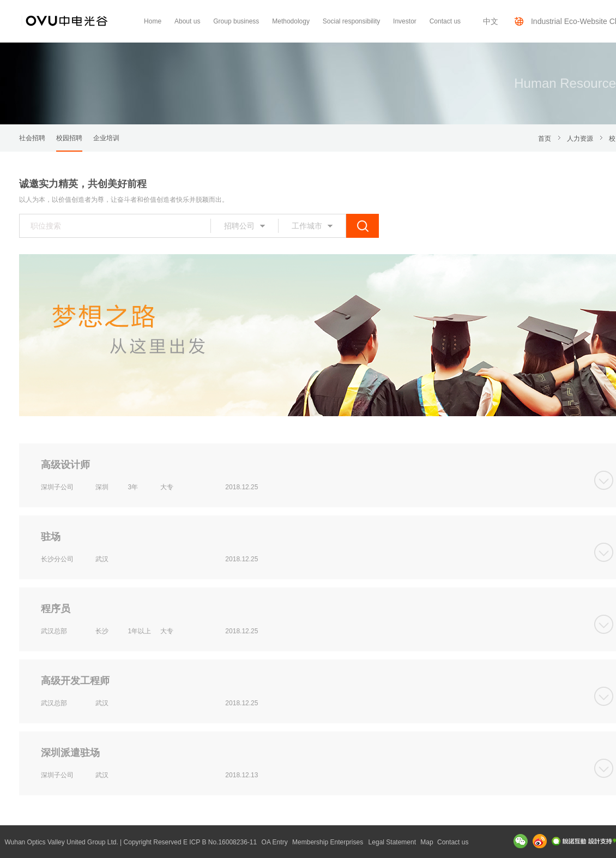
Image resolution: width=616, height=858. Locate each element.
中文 (491, 21)
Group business (236, 21)
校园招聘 (69, 138)
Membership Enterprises (328, 842)
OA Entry (275, 842)
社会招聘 (32, 138)
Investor (405, 21)
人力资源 (580, 139)
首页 (545, 139)
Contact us (445, 21)
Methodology (291, 21)
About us (187, 21)
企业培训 (106, 138)
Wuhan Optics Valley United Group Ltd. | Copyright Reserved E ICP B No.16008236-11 (131, 842)
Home (153, 21)
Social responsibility (351, 21)
